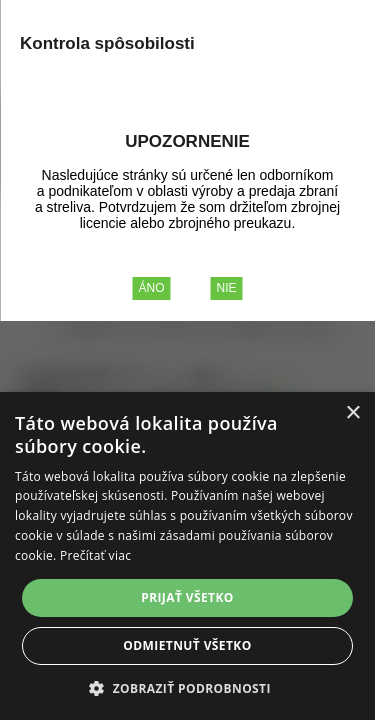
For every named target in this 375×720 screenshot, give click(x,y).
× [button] (352, 413)
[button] (187, 687)
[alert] (187, 556)
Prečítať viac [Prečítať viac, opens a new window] (95, 555)
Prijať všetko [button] (187, 597)
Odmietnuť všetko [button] (187, 645)
